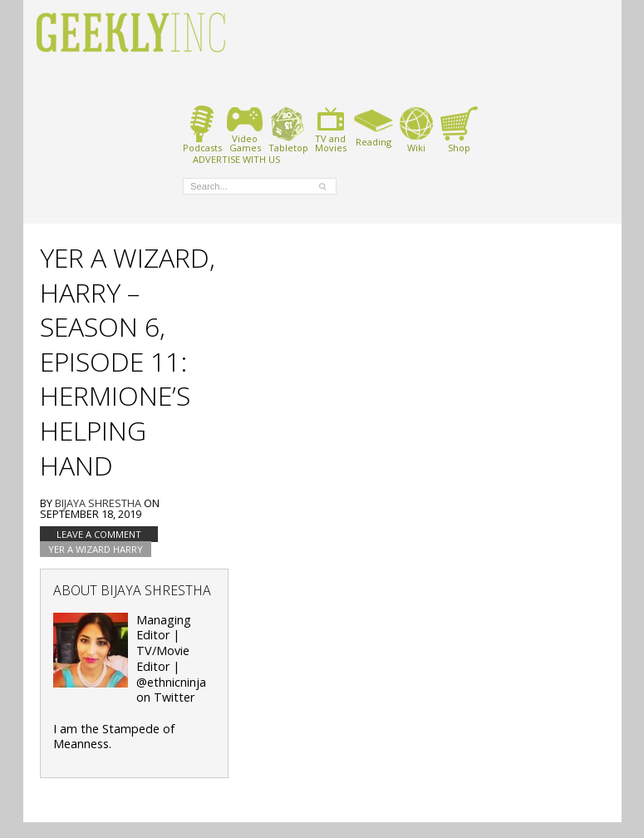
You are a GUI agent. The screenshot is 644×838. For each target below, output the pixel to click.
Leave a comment (99, 534)
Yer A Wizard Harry (96, 549)
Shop (459, 129)
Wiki (416, 129)
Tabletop (288, 129)
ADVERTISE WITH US (236, 159)
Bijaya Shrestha (98, 503)
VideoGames (245, 129)
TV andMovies (331, 129)
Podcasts (202, 129)
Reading (374, 126)
